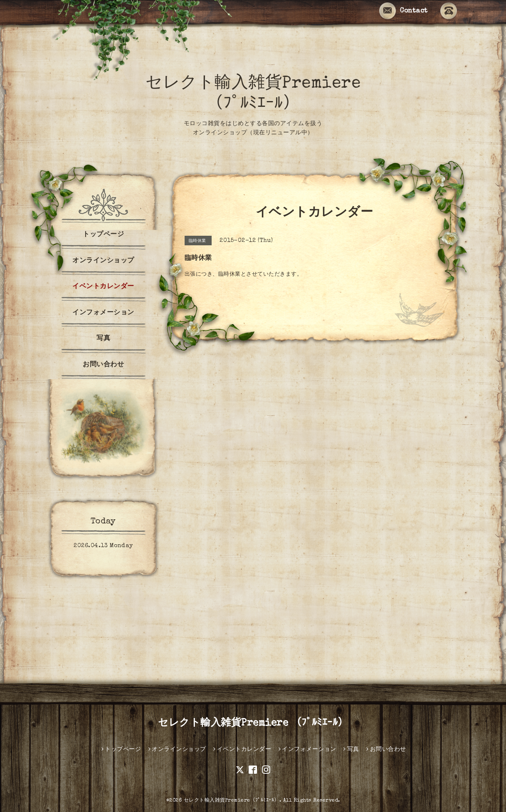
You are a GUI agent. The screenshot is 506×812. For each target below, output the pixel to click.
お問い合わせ (103, 365)
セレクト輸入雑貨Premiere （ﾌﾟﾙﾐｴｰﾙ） (253, 723)
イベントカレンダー (103, 287)
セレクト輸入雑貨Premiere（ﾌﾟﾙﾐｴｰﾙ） (232, 801)
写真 (103, 339)
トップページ (103, 235)
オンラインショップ (103, 261)
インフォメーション (103, 313)
